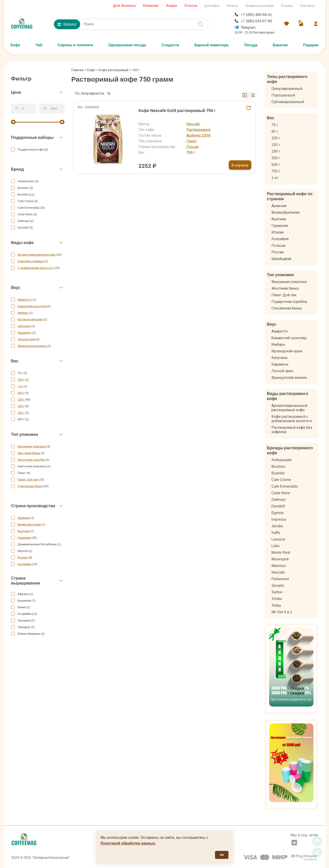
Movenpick (280, 559)
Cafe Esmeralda (284, 486)
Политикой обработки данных (128, 843)
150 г (21, 413)
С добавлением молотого (36, 268)
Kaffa (276, 533)
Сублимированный (288, 102)
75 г (275, 125)
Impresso (279, 519)
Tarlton (277, 592)
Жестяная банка (29, 453)
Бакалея (280, 45)
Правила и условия (259, 6)
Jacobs (277, 526)
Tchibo (277, 599)
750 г (21, 380)
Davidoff (278, 506)
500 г (21, 393)
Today (276, 605)
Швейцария (281, 259)
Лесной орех (26, 339)
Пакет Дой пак (28, 479)
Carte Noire (281, 493)
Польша (278, 246)
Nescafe (193, 124)
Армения (24, 518)
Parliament (280, 579)
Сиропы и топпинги (75, 45)
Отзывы (287, 6)
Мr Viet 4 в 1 (282, 612)
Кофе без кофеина (31, 261)
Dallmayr (279, 500)
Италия (23, 557)
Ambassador (282, 460)
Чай (39, 45)
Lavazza (278, 539)
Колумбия (24, 564)
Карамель (25, 333)
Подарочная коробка (289, 302)
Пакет (192, 141)
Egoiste (277, 513)
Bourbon (278, 466)
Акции (171, 6)
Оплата (232, 6)
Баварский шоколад (32, 306)
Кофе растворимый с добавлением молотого (292, 419)
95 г (275, 131)
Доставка (212, 6)
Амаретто (25, 300)
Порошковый (283, 95)
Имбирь (23, 313)
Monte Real (281, 552)
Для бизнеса (124, 6)
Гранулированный (287, 89)
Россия (192, 147)
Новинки (151, 6)
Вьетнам (24, 531)
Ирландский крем (30, 319)
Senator (278, 586)
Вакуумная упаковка (32, 446)
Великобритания (29, 524)
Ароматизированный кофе (37, 255)
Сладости (170, 45)
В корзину (240, 165)
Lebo (276, 546)
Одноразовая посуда (127, 45)
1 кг (20, 386)
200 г (21, 406)
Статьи (191, 6)
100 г (21, 399)
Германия (24, 538)
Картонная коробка (31, 460)
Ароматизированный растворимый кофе (289, 408)
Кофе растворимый (114, 70)
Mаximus (279, 566)
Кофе (15, 45)
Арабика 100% (199, 135)
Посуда (251, 45)
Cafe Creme (281, 480)
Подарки (311, 45)
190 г (276, 151)
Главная (79, 70)
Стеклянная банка (30, 486)
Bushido (278, 473)
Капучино (24, 326)
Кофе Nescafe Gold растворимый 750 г (177, 110)
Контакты (308, 6)
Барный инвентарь (212, 45)
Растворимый (198, 130)
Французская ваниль (32, 346)
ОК (222, 855)
